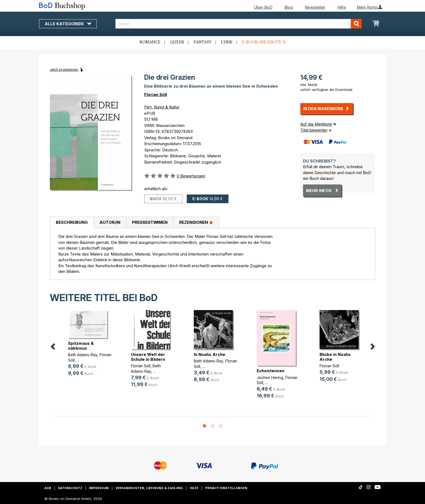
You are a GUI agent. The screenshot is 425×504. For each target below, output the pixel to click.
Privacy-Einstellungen (226, 488)
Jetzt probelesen (64, 69)
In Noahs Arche (210, 354)
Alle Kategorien (68, 24)
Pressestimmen (150, 222)
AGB (48, 488)
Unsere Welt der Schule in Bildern (148, 357)
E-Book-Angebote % (264, 42)
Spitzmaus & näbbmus (81, 346)
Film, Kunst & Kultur (162, 107)
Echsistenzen (271, 371)
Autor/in (110, 222)
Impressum (99, 488)
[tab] (72, 223)
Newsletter (315, 7)
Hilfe (342, 7)
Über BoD (263, 7)
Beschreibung (72, 222)
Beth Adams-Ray (83, 355)
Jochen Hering (270, 377)
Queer (177, 42)
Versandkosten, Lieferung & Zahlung (149, 488)
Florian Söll (156, 95)
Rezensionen (196, 222)
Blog (289, 7)
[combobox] (239, 24)
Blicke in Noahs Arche (335, 357)
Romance (150, 42)
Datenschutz (70, 488)
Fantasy (202, 42)
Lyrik (227, 42)
